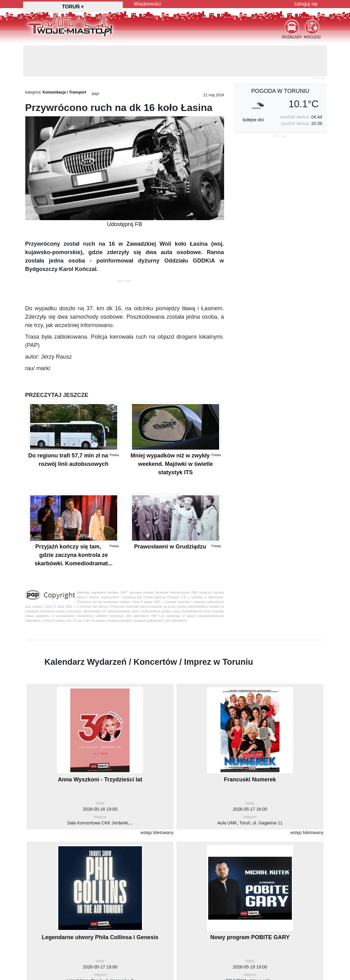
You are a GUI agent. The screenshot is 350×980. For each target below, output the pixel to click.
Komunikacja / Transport (65, 92)
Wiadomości (147, 4)
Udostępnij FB (125, 224)
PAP (96, 94)
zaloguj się (306, 4)
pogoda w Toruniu (280, 91)
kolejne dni (253, 120)
